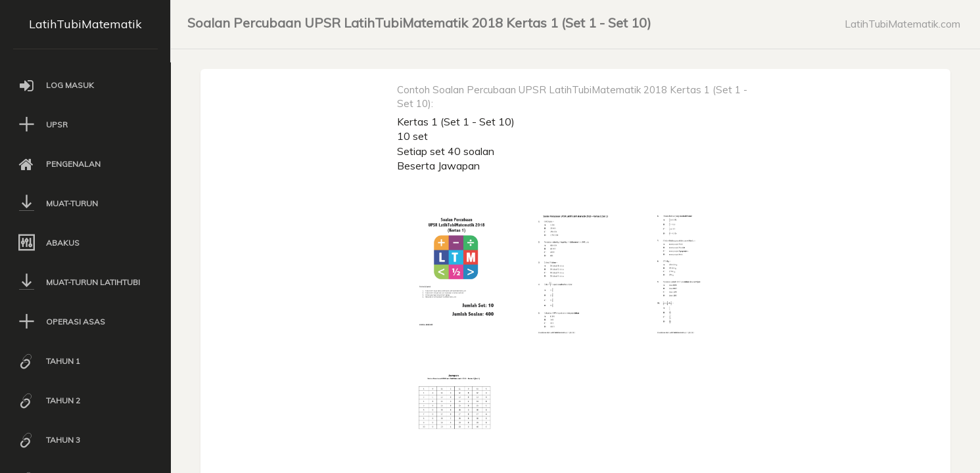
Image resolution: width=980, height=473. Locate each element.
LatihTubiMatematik (85, 24)
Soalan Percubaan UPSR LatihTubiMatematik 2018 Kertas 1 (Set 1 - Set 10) (419, 23)
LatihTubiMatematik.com (902, 24)
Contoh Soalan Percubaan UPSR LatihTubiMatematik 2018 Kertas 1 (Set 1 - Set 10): (572, 97)
